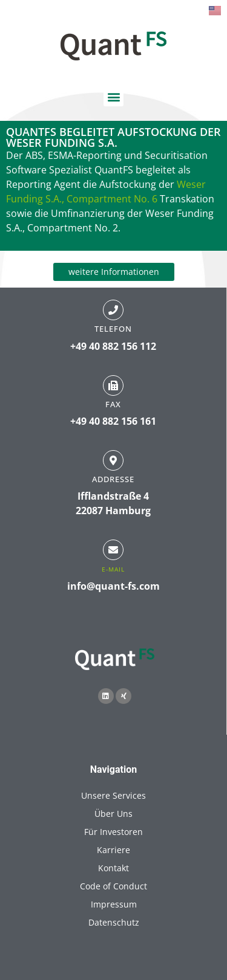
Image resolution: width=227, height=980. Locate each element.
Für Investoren (113, 832)
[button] (113, 96)
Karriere (113, 850)
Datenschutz (114, 922)
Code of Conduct (113, 886)
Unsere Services (113, 795)
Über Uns (113, 814)
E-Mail (113, 569)
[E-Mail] (113, 550)
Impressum (114, 904)
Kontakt (113, 868)
